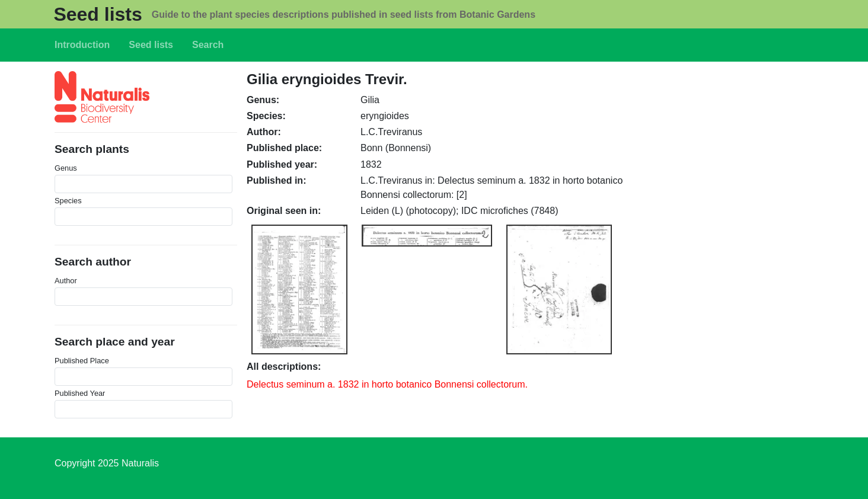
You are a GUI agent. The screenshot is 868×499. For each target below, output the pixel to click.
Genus (66, 168)
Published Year (80, 393)
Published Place (82, 361)
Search (208, 45)
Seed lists (98, 14)
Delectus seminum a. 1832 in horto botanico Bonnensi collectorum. (387, 384)
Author (66, 281)
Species (68, 201)
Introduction (82, 45)
